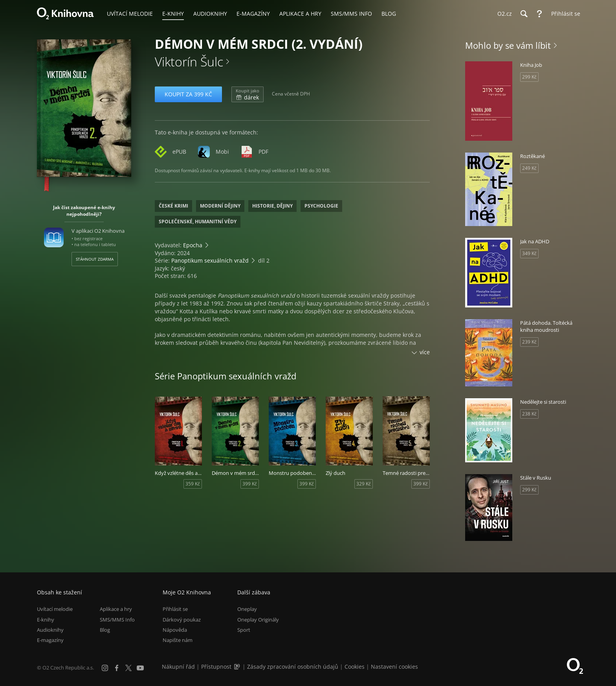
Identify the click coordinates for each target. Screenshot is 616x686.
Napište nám (178, 640)
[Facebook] (117, 668)
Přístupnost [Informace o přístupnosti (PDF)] (216, 667)
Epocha (193, 245)
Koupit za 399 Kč (188, 94)
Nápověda (175, 630)
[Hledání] (524, 14)
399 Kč (250, 484)
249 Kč (529, 168)
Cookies (355, 667)
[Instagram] (105, 668)
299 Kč (529, 77)
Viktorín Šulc (189, 62)
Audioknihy (50, 630)
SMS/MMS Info (117, 620)
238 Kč (529, 414)
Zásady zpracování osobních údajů (293, 667)
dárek (247, 94)
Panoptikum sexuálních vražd (210, 260)
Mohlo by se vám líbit (508, 45)
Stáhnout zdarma (95, 259)
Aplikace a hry (116, 609)
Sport (244, 630)
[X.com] (128, 668)
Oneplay (247, 609)
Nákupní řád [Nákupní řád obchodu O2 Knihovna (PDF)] (178, 667)
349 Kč (529, 253)
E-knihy (46, 620)
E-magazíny (50, 640)
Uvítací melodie (55, 609)
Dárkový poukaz (182, 620)
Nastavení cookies (394, 667)
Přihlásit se (175, 609)
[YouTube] (140, 668)
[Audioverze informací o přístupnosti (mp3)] (238, 667)
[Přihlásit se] (564, 14)
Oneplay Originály (258, 620)
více (425, 352)
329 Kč (364, 484)
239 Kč (529, 342)
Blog (105, 630)
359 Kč (193, 484)
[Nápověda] (539, 14)
